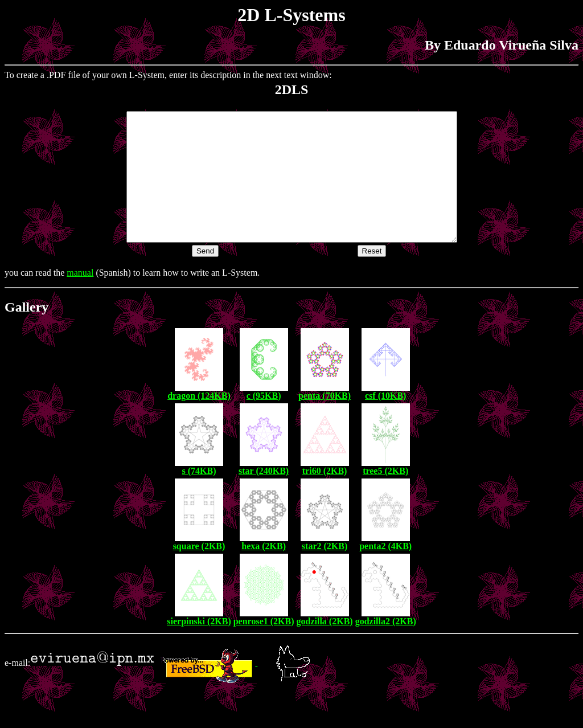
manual (80, 298)
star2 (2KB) (325, 572)
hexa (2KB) (264, 572)
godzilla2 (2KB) (386, 647)
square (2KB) (199, 572)
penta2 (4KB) (385, 572)
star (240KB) (264, 496)
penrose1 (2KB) (264, 647)
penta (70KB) (325, 421)
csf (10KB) (385, 421)
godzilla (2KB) (325, 647)
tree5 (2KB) (385, 496)
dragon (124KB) (199, 421)
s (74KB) (199, 496)
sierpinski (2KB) (199, 647)
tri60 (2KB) (325, 496)
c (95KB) (264, 421)
